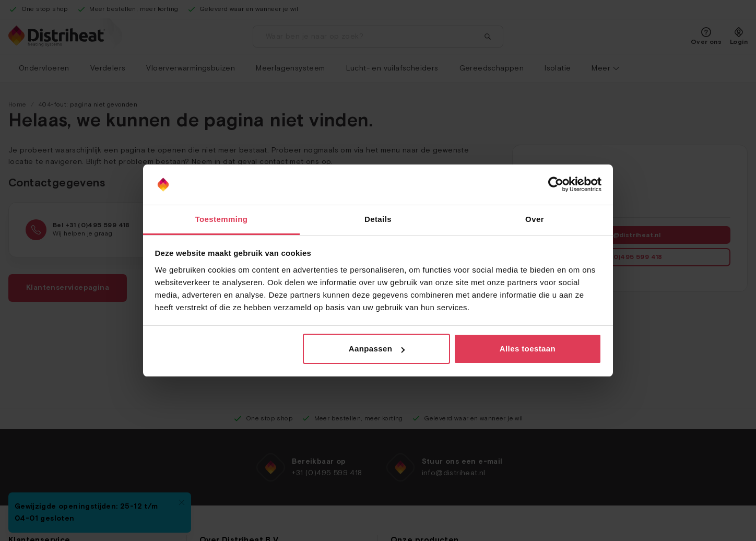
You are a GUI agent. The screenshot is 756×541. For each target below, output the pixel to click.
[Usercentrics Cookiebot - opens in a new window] (556, 185)
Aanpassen (377, 349)
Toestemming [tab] (222, 219)
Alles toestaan (528, 349)
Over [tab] (535, 219)
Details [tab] (378, 219)
